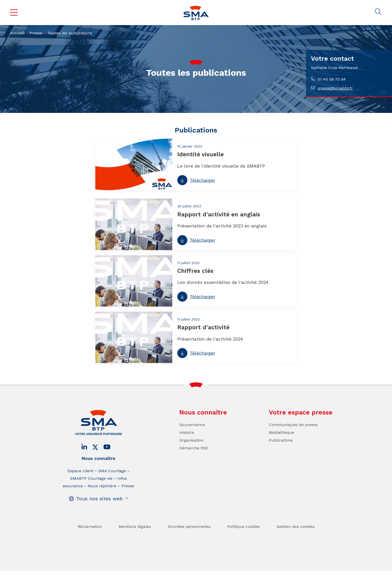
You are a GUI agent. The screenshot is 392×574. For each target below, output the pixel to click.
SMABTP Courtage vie (91, 487)
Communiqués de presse (293, 433)
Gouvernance (192, 433)
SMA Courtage (112, 479)
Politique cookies (244, 535)
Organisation (191, 448)
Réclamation (90, 535)
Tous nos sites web (100, 507)
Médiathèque (282, 441)
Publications (281, 448)
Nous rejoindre (102, 494)
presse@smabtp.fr (335, 88)
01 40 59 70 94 (332, 79)
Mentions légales (135, 535)
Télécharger (203, 181)
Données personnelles (189, 535)
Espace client (80, 479)
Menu (14, 13)
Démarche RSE (194, 456)
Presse (36, 33)
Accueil (17, 33)
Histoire (187, 441)
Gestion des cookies (296, 535)
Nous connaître (98, 467)
